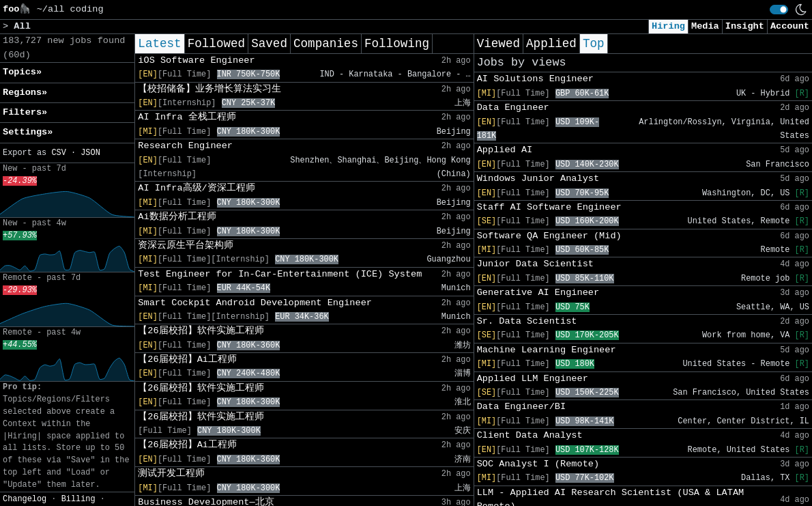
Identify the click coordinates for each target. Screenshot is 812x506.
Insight (745, 26)
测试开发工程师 (171, 474)
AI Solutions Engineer (535, 79)
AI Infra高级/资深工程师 (196, 188)
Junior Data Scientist (535, 264)
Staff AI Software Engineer (549, 207)
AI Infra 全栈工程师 (187, 117)
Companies (326, 44)
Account (790, 26)
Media (705, 26)
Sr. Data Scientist (527, 321)
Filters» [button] (25, 112)
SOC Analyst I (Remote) (538, 464)
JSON (90, 153)
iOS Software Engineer (196, 60)
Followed (216, 44)
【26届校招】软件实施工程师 (201, 331)
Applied (551, 44)
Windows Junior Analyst (538, 179)
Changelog (25, 499)
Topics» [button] (22, 72)
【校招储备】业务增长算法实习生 (209, 89)
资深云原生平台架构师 (186, 245)
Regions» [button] (25, 93)
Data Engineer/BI (522, 407)
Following (397, 44)
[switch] (779, 10)
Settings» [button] (28, 132)
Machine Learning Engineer (547, 350)
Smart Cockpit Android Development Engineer (255, 303)
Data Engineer (513, 108)
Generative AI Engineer (538, 293)
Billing (78, 499)
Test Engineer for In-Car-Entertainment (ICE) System (280, 274)
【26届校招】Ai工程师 (187, 360)
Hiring (668, 26)
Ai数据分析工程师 (177, 217)
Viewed (498, 44)
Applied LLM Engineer (533, 379)
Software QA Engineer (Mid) (549, 236)
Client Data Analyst (530, 435)
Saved (269, 44)
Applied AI (505, 150)
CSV (58, 153)
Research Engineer (185, 146)
